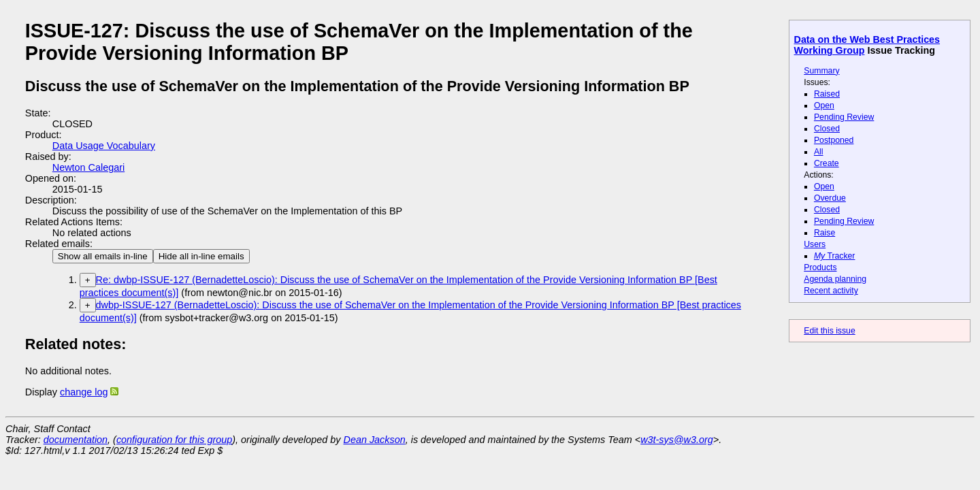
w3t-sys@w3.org (677, 440)
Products (820, 267)
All (819, 152)
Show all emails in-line (103, 256)
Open (824, 105)
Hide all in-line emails (201, 256)
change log (84, 392)
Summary (821, 71)
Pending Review (844, 117)
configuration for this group (174, 440)
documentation (76, 440)
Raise (824, 233)
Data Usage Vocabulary (104, 146)
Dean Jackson (375, 440)
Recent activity (831, 291)
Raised (827, 94)
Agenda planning (835, 279)
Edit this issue (829, 331)
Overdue (830, 198)
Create (827, 163)
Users (815, 244)
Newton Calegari (88, 167)
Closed (827, 129)
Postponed (834, 140)
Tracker (835, 256)
